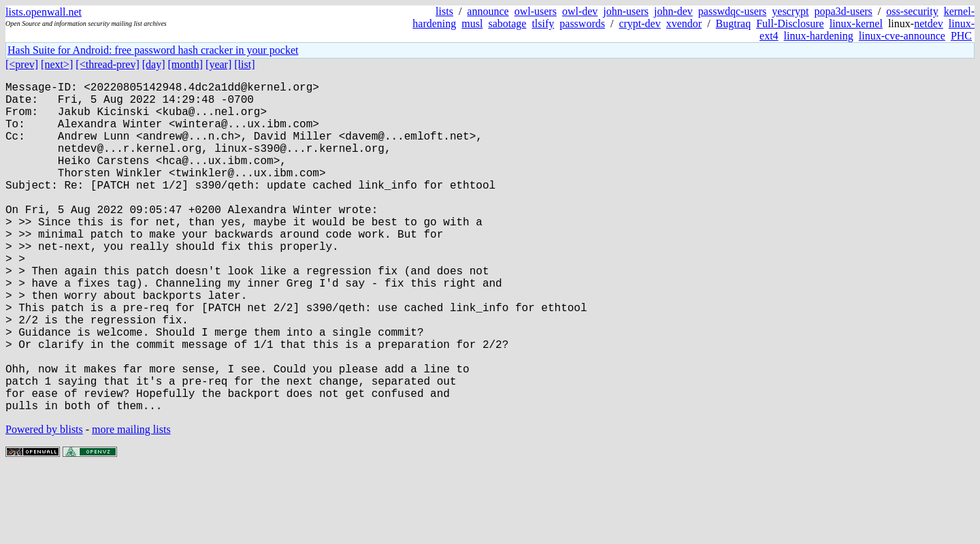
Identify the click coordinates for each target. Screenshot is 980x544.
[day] (154, 64)
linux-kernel (856, 23)
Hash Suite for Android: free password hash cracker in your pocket (153, 50)
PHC (961, 36)
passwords (582, 23)
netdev (929, 23)
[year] (218, 64)
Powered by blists (44, 503)
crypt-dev (639, 23)
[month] (186, 64)
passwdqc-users (732, 11)
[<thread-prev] (107, 64)
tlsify (543, 23)
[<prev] (22, 64)
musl (472, 23)
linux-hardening (819, 36)
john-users (626, 11)
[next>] (57, 64)
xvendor (684, 23)
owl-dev (580, 11)
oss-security (912, 11)
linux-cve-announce (902, 36)
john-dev (673, 11)
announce (488, 11)
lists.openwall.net (44, 12)
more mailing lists (131, 503)
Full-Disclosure (790, 23)
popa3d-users (843, 11)
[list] (244, 64)
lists (444, 11)
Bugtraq (734, 23)
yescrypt (790, 11)
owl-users (536, 11)
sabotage (507, 23)
